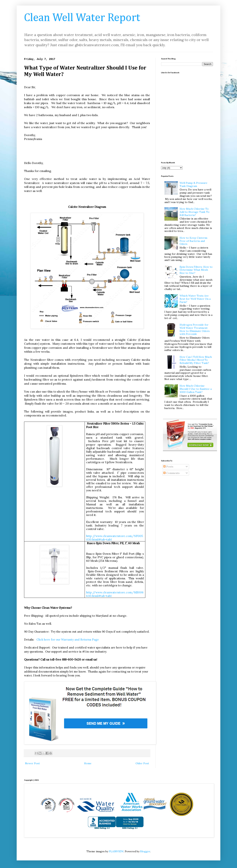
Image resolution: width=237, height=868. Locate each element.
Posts (168, 467)
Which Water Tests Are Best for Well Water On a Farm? (195, 299)
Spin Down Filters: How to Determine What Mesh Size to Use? (196, 270)
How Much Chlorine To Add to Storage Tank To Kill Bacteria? (195, 212)
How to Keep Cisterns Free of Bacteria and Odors (193, 241)
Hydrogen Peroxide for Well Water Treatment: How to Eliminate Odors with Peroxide (195, 329)
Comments (171, 473)
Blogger (145, 851)
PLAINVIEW (116, 851)
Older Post (142, 763)
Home (88, 763)
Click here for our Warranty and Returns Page (68, 640)
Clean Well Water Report (82, 18)
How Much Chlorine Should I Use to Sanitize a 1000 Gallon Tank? (196, 389)
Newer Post (32, 763)
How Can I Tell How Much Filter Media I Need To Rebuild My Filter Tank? (196, 360)
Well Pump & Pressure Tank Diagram (193, 184)
